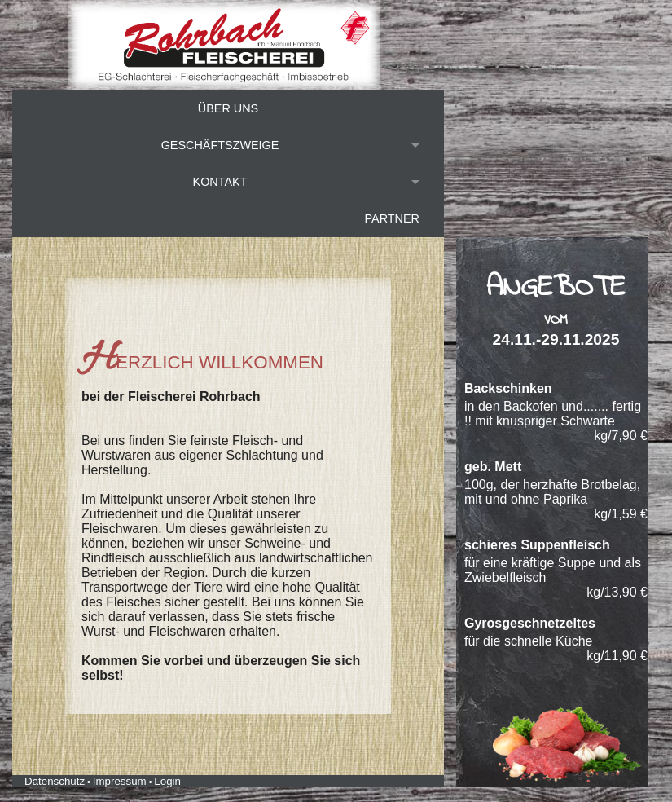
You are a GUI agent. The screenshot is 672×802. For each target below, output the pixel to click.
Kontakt (220, 182)
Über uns (228, 108)
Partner (392, 218)
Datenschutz (55, 781)
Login (167, 781)
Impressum (120, 781)
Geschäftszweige (220, 145)
